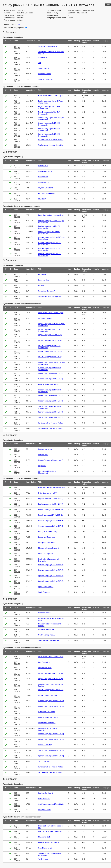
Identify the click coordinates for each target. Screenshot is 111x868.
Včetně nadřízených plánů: (14, 28)
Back (108, 5)
